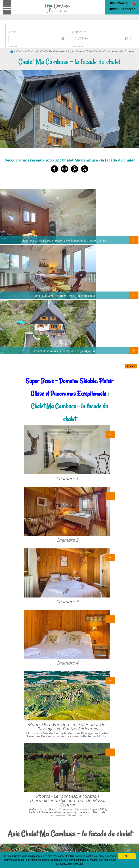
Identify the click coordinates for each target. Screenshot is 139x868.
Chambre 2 (67, 540)
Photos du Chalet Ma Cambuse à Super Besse (55, 51)
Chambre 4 (67, 663)
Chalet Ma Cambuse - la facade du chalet (110, 51)
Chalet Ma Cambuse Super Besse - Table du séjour (64, 296)
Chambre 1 (67, 478)
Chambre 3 (67, 601)
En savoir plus (75, 864)
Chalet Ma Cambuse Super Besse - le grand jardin (65, 351)
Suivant (131, 366)
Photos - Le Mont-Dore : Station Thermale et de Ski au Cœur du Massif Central (67, 800)
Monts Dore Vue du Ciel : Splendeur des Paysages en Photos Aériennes (67, 727)
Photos (20, 51)
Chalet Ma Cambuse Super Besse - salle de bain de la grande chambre (64, 240)
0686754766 (119, 3)
